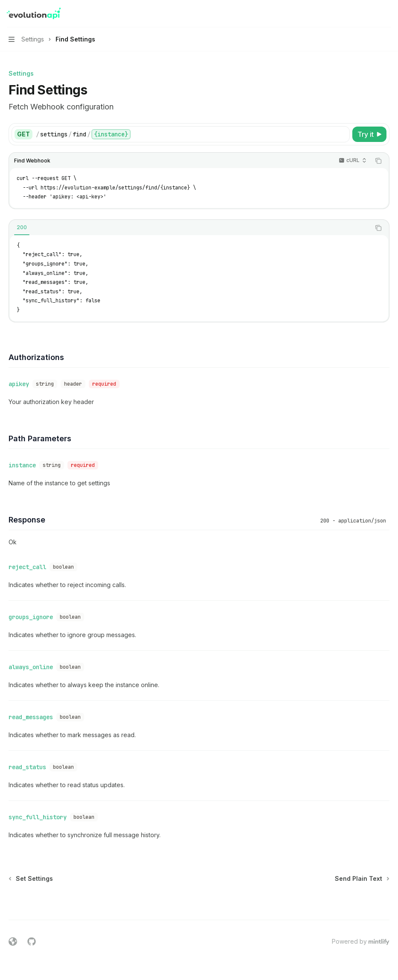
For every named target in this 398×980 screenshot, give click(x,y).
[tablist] (190, 228)
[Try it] (369, 134)
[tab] (22, 227)
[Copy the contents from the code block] (378, 161)
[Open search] (371, 14)
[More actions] (387, 14)
